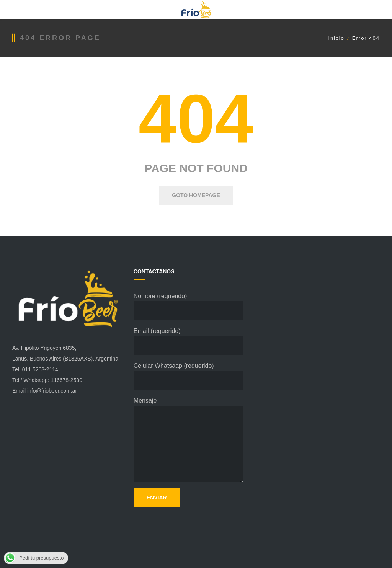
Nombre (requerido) (189, 307)
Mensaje (189, 440)
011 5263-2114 (40, 369)
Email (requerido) (189, 341)
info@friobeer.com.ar (52, 391)
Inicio (336, 38)
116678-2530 (66, 380)
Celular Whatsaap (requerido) (189, 376)
